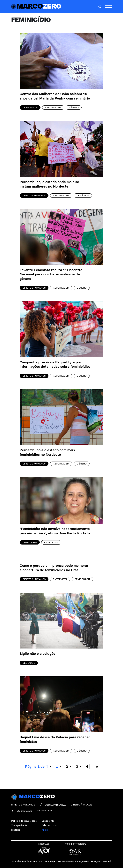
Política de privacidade (24, 821)
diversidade (22, 810)
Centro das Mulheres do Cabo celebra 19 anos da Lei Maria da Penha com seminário (55, 96)
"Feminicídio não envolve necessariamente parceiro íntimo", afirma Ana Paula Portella (55, 531)
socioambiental (53, 805)
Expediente (48, 821)
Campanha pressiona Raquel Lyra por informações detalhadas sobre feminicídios (55, 365)
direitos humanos (23, 805)
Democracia (82, 579)
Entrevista (30, 542)
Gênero (74, 108)
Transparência (19, 825)
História (16, 830)
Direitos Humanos (34, 196)
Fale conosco (49, 825)
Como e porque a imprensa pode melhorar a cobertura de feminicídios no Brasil (54, 568)
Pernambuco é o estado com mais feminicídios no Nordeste (47, 453)
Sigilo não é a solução (37, 654)
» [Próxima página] (97, 767)
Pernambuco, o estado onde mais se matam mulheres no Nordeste (49, 184)
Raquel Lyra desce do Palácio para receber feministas (55, 740)
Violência (83, 196)
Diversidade (30, 108)
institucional (46, 811)
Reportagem (53, 108)
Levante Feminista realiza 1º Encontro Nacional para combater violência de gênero (51, 274)
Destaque (29, 663)
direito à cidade (81, 805)
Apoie (45, 830)
